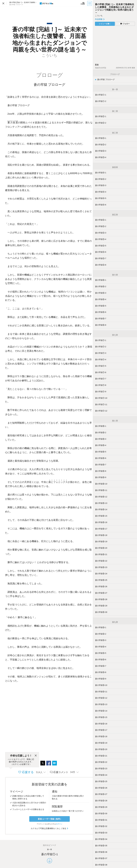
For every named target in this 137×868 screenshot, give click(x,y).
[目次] (90, 3)
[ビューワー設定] (83, 3)
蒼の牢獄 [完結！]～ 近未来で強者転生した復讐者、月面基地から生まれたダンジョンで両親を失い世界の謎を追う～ (115, 8)
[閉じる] (36, 756)
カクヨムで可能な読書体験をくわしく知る (50, 828)
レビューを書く (105, 24)
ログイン (59, 824)
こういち (99, 16)
